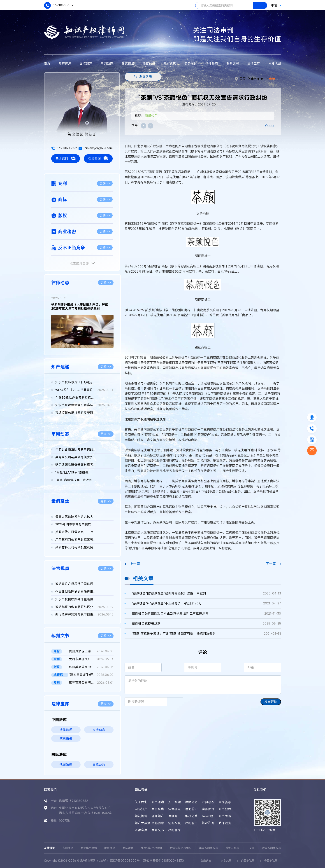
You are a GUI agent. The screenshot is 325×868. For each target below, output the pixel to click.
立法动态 (99, 730)
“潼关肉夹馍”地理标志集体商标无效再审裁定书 (91, 675)
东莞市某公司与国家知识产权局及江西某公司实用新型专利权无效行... (91, 683)
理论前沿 (128, 63)
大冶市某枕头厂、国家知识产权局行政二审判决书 (91, 659)
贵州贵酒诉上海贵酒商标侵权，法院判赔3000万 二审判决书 (91, 651)
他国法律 (66, 765)
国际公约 (99, 765)
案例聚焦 (170, 63)
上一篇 (132, 564)
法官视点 (149, 63)
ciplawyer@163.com (96, 148)
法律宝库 (254, 63)
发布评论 (271, 702)
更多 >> (105, 183)
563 (271, 126)
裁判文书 (233, 63)
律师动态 (212, 63)
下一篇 (273, 564)
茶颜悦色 (151, 116)
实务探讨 (191, 63)
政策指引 (66, 738)
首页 (47, 63)
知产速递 (65, 63)
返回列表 (146, 77)
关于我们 (66, 158)
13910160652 (59, 5)
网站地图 (275, 63)
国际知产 (86, 63)
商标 (272, 79)
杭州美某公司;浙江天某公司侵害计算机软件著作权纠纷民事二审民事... (91, 667)
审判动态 (107, 63)
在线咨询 (98, 158)
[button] (79, 344)
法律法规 (66, 730)
